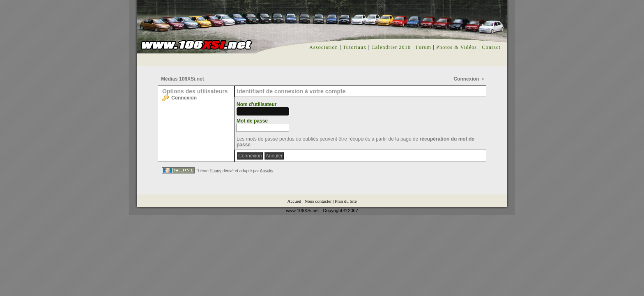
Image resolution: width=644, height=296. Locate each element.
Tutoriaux (355, 47)
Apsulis (267, 171)
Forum (423, 47)
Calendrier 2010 (391, 47)
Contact (491, 47)
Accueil (294, 201)
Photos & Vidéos (457, 47)
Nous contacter (318, 201)
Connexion (466, 79)
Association (324, 47)
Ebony (216, 171)
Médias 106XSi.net (183, 79)
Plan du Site (346, 201)
